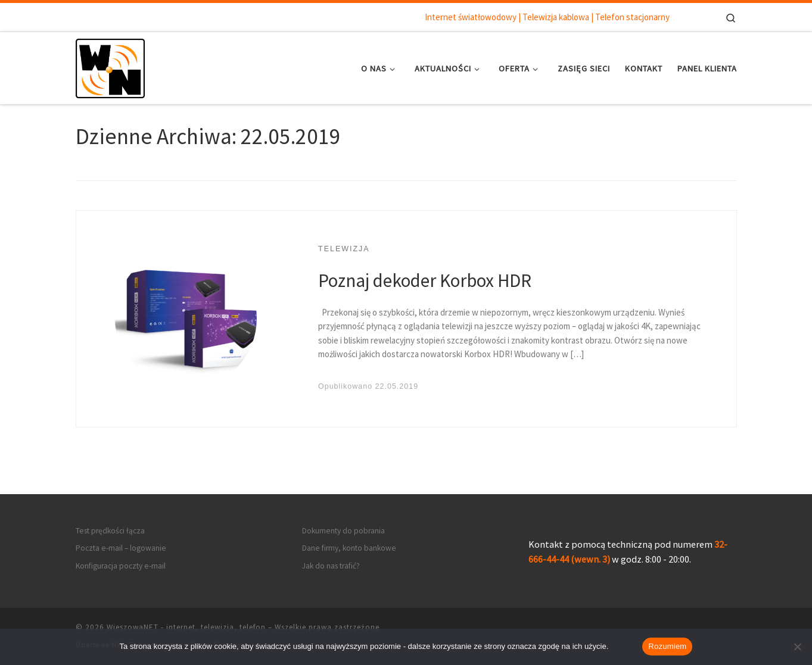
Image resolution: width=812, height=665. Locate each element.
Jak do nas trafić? (331, 566)
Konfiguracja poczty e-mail (121, 566)
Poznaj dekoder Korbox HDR (425, 280)
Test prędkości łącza (110, 531)
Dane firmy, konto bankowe (349, 548)
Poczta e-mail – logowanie (121, 548)
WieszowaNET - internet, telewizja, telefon (186, 627)
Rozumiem (667, 646)
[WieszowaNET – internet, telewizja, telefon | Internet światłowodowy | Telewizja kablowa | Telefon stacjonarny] (110, 66)
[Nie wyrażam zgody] (797, 647)
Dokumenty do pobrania (343, 531)
